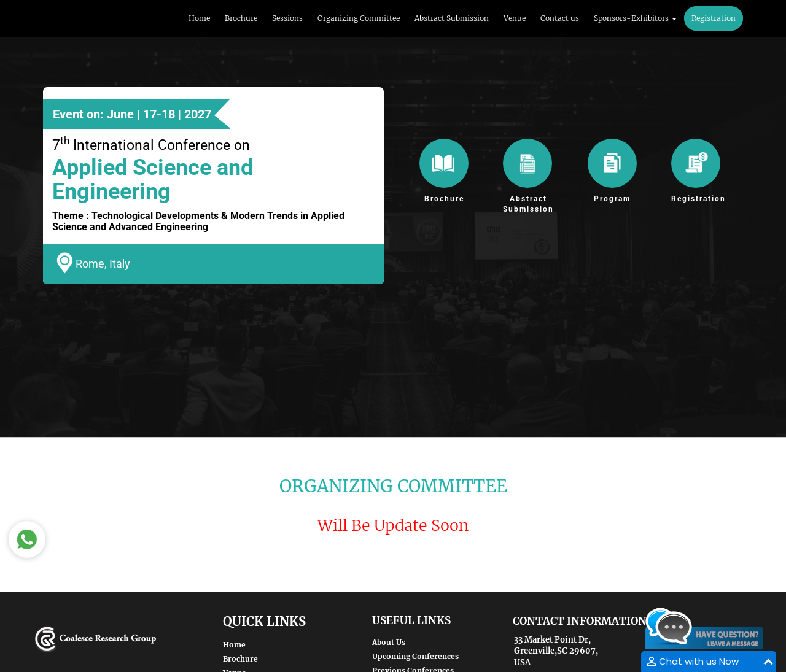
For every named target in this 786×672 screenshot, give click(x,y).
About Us (389, 642)
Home (199, 18)
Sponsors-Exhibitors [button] (635, 18)
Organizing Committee (359, 18)
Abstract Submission (452, 18)
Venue (515, 18)
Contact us (560, 18)
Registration (714, 18)
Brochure (241, 18)
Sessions (287, 18)
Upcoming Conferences (415, 656)
